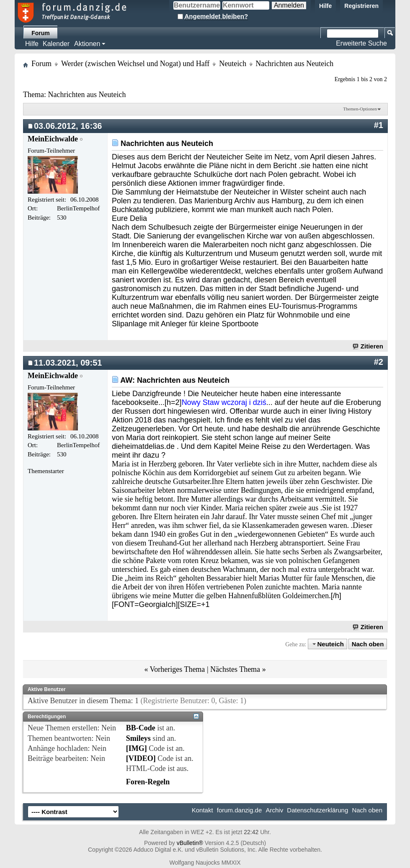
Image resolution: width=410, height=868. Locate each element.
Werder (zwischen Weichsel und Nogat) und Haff (135, 64)
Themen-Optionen (360, 109)
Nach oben (368, 644)
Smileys (138, 738)
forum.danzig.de (240, 810)
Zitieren (368, 346)
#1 (379, 125)
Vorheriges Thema (178, 669)
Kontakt (202, 810)
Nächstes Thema (235, 669)
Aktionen (87, 44)
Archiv (274, 810)
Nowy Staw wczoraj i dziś (224, 402)
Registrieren (361, 6)
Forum (41, 33)
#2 (379, 362)
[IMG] (137, 748)
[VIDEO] (141, 758)
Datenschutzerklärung (317, 810)
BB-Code (141, 728)
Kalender (56, 44)
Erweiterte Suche (361, 43)
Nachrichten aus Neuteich (87, 95)
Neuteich (233, 64)
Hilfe (325, 6)
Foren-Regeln (148, 782)
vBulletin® (190, 843)
